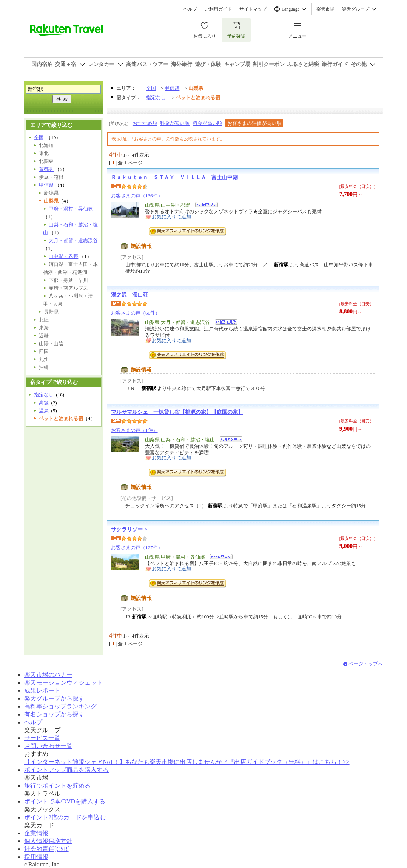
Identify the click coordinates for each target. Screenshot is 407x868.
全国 (151, 88)
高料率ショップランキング (60, 706)
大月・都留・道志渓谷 (73, 240)
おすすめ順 (145, 123)
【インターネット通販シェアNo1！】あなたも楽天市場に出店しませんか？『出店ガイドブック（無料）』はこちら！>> (187, 762)
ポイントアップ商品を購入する (66, 770)
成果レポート (42, 691)
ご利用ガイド (218, 9)
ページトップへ (366, 664)
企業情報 (36, 833)
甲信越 (172, 88)
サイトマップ (253, 9)
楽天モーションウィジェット (63, 683)
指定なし (156, 98)
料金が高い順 (207, 123)
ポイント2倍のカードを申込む (65, 817)
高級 (44, 403)
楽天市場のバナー (48, 675)
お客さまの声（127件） (137, 548)
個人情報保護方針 (48, 841)
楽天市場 (325, 9)
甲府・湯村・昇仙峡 (71, 209)
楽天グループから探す (54, 698)
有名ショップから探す (54, 714)
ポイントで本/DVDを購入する (65, 801)
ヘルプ (190, 9)
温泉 (44, 411)
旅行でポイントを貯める (57, 786)
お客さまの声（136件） (137, 196)
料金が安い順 (175, 123)
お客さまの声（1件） (134, 430)
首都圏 (46, 169)
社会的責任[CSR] (47, 849)
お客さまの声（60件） (136, 313)
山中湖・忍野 (63, 256)
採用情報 (36, 857)
